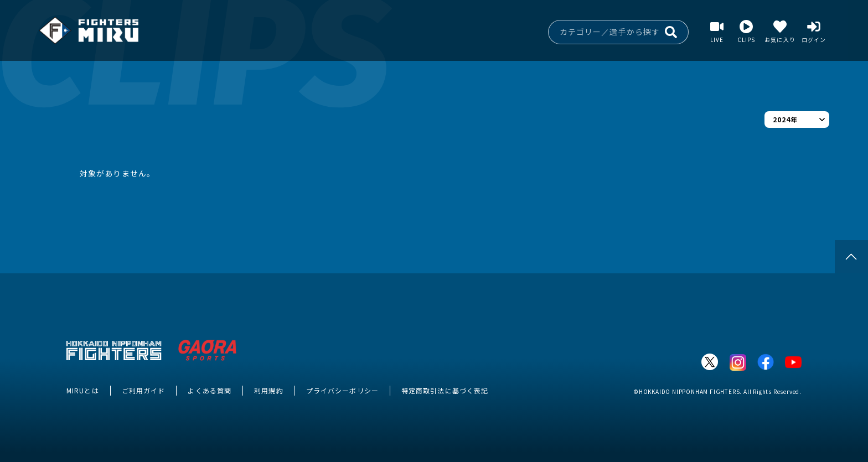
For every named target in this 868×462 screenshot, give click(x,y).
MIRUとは (83, 390)
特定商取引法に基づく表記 (445, 390)
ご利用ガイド (144, 390)
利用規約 (268, 390)
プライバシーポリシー (342, 390)
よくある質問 (210, 390)
